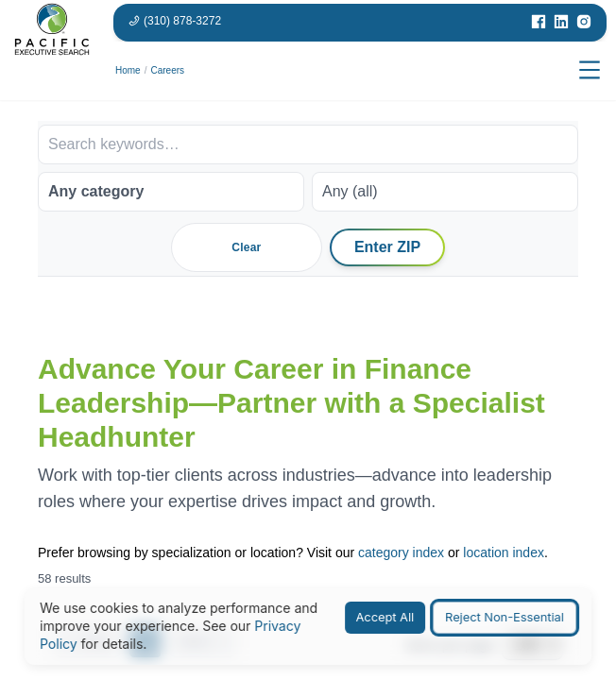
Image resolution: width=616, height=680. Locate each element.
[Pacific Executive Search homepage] (52, 71)
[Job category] (171, 192)
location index (504, 552)
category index (401, 552)
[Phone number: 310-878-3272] (175, 20)
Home (128, 70)
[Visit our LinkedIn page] (561, 22)
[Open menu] (590, 71)
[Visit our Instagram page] (584, 22)
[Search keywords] (308, 144)
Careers (167, 70)
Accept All (385, 617)
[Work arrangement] (445, 192)
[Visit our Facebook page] (539, 22)
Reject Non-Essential (505, 617)
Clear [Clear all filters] (246, 247)
